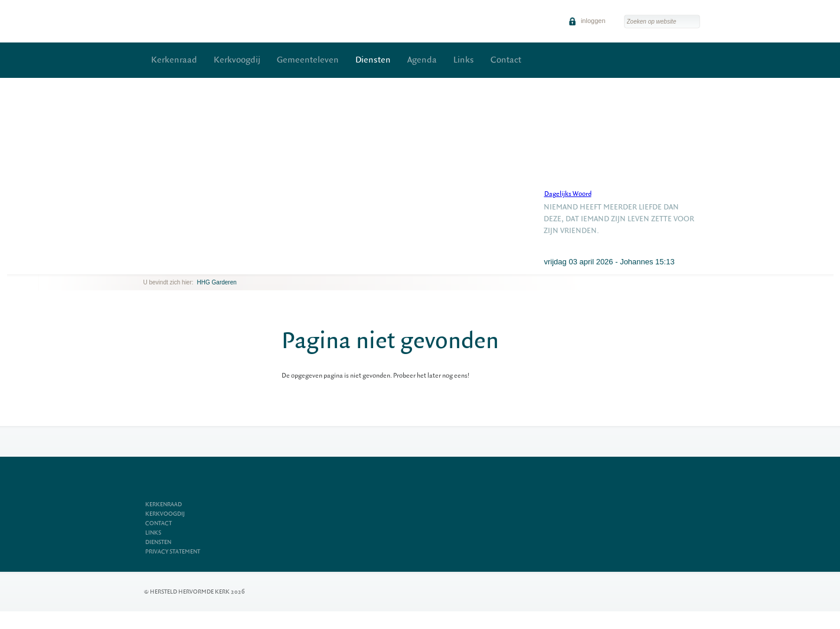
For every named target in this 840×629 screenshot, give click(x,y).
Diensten (373, 60)
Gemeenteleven (308, 60)
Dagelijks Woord (568, 194)
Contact (506, 60)
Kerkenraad (174, 60)
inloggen (587, 21)
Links (464, 60)
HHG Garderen (217, 282)
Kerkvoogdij (237, 60)
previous (146, 265)
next (161, 265)
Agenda (422, 60)
